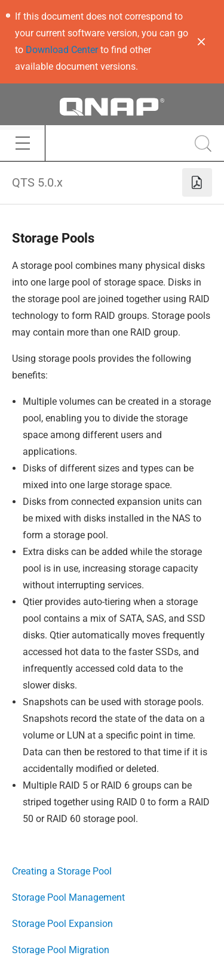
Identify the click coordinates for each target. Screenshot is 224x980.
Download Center (62, 50)
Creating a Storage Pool (62, 871)
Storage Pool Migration (61, 950)
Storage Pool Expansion (62, 924)
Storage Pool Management (68, 897)
